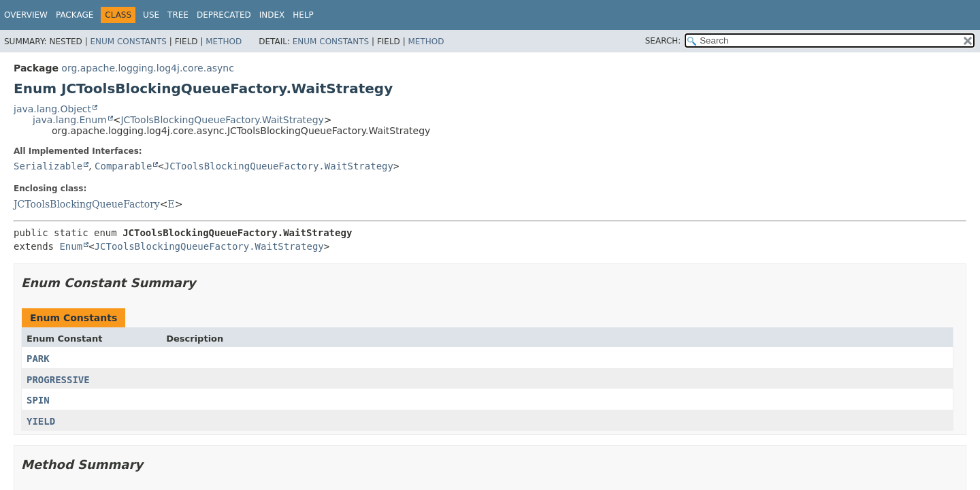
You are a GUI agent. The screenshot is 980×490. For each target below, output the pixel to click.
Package (75, 15)
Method (224, 42)
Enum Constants (128, 42)
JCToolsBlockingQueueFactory (87, 204)
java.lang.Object (52, 109)
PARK (38, 359)
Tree (178, 15)
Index (272, 15)
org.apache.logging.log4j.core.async (148, 68)
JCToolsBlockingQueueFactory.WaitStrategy (222, 120)
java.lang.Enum (70, 120)
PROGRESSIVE (58, 380)
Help (303, 15)
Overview (26, 15)
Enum (71, 246)
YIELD (41, 421)
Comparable (123, 166)
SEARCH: (663, 41)
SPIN (38, 400)
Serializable (48, 166)
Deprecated (224, 15)
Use (151, 15)
